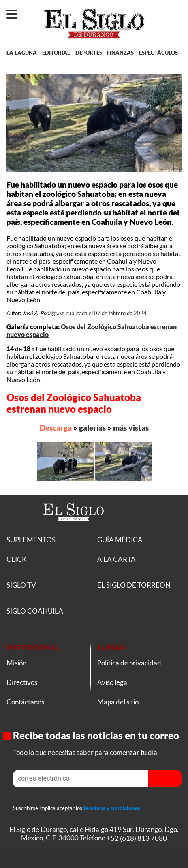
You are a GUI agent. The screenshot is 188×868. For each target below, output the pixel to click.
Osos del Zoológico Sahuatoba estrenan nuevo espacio (74, 403)
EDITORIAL (56, 53)
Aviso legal (113, 682)
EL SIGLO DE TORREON (134, 585)
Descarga (56, 428)
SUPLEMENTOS (31, 540)
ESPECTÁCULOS (158, 53)
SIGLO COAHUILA (35, 611)
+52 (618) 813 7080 (137, 838)
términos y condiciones (112, 808)
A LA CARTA (116, 559)
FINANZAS (120, 53)
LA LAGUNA (22, 53)
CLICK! (18, 559)
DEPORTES (89, 53)
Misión (16, 663)
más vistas (131, 428)
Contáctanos (25, 702)
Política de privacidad (129, 663)
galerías (92, 428)
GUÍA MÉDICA (120, 540)
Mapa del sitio (118, 702)
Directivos (22, 682)
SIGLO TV (21, 585)
